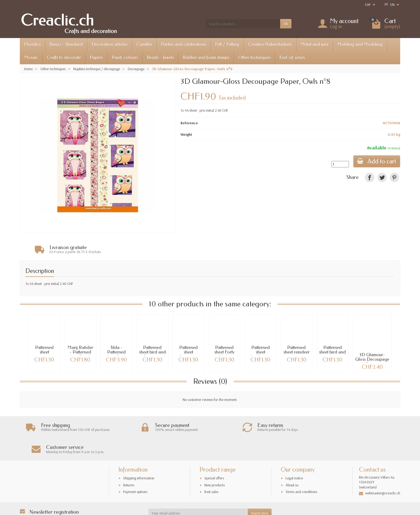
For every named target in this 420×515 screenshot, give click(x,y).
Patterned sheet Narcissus (188, 352)
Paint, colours (125, 57)
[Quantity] (340, 164)
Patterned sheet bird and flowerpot (152, 352)
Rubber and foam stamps (206, 57)
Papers (96, 57)
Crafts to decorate (64, 57)
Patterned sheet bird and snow (332, 352)
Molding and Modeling (360, 44)
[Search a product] (243, 24)
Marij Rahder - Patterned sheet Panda (80, 352)
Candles (144, 44)
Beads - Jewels (160, 57)
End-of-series (292, 57)
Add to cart (376, 161)
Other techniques (254, 57)
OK (286, 24)
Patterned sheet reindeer (297, 350)
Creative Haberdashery (270, 44)
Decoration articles (110, 44)
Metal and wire (315, 44)
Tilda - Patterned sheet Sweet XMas (116, 354)
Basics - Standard (66, 44)
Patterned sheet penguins (44, 352)
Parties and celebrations (184, 44)
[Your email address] (198, 491)
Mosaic (31, 57)
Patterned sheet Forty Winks (224, 352)
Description (40, 271)
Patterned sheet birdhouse (260, 352)
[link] (370, 177)
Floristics (32, 44)
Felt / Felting (227, 44)
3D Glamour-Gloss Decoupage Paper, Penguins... (372, 362)
